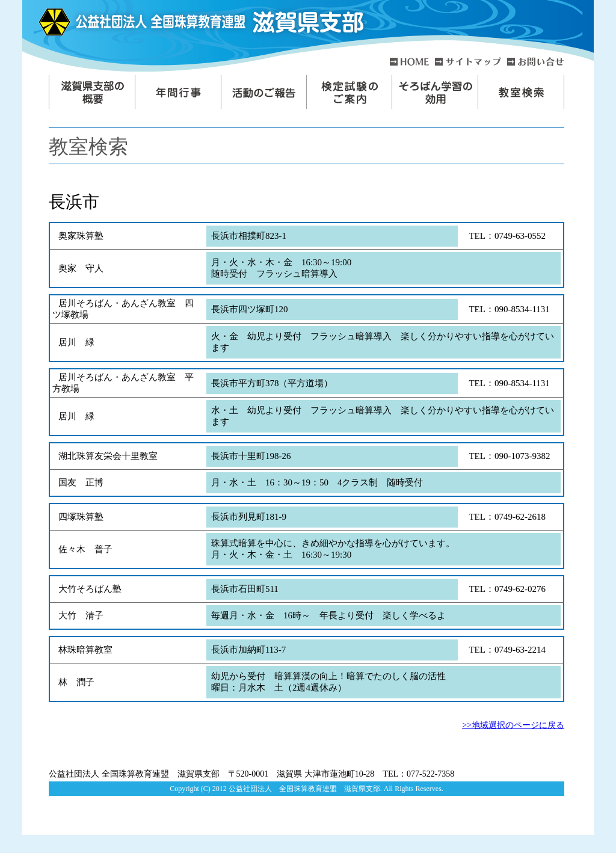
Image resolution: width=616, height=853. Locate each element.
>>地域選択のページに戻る (513, 725)
